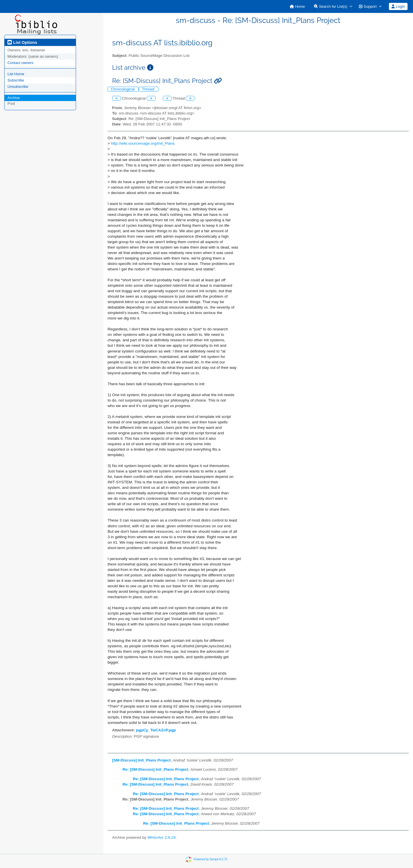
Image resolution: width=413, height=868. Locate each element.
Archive (14, 98)
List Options (22, 42)
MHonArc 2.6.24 (161, 837)
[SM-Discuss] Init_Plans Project (141, 760)
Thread (149, 89)
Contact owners (20, 63)
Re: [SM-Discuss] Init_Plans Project (155, 769)
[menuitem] (297, 6)
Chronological (123, 89)
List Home (16, 74)
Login (398, 6)
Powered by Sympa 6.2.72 (210, 859)
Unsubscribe (18, 87)
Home (297, 6)
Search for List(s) (331, 6)
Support (368, 6)
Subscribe (16, 80)
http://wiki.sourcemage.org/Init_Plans (143, 143)
